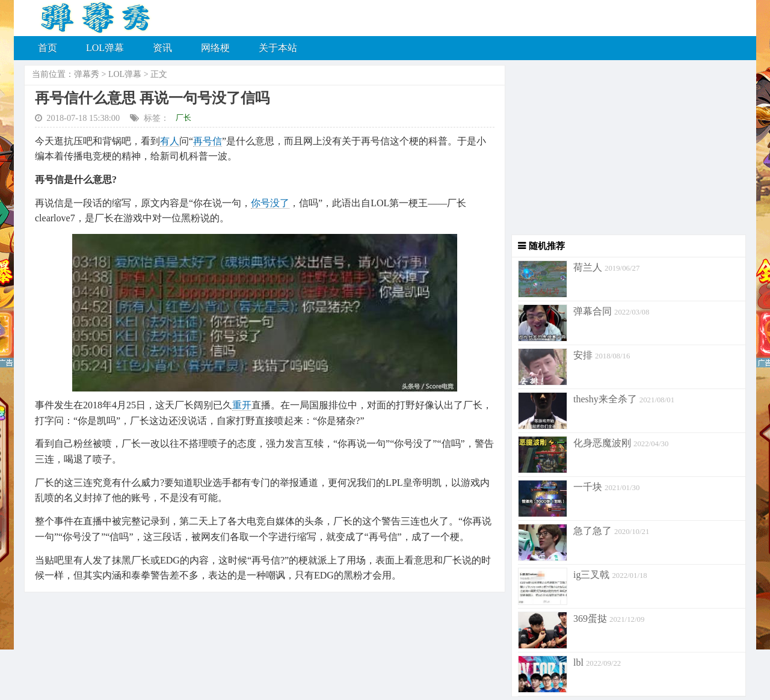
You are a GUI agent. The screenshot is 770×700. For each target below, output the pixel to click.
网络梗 (215, 48)
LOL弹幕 (105, 48)
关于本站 (278, 48)
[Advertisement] (626, 150)
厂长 (183, 118)
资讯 (162, 48)
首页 (48, 48)
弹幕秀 (87, 74)
